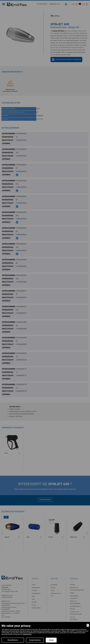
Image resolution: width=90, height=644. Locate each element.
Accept (51, 640)
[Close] (88, 625)
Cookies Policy (27, 634)
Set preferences (13, 640)
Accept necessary (35, 640)
